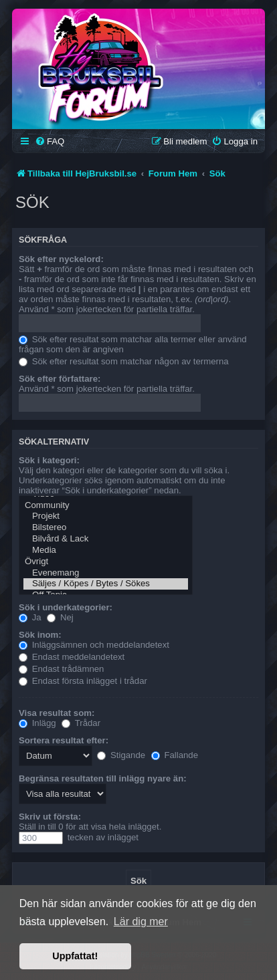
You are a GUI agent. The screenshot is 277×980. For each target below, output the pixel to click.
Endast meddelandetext (72, 657)
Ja (30, 617)
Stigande (121, 755)
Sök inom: (40, 635)
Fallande (175, 755)
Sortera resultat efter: (64, 740)
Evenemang (106, 573)
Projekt (106, 516)
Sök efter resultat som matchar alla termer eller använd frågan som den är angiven (133, 344)
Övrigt (106, 562)
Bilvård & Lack (106, 539)
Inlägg (37, 723)
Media (106, 550)
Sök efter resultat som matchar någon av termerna (124, 361)
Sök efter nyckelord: (61, 259)
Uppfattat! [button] (75, 956)
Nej (60, 617)
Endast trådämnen (61, 669)
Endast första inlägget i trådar (83, 681)
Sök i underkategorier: (66, 607)
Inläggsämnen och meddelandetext (94, 645)
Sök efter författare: (60, 379)
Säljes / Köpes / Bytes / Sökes (106, 584)
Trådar (81, 723)
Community (106, 506)
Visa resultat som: (57, 713)
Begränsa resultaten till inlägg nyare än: (103, 778)
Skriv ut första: (50, 817)
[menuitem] (50, 141)
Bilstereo (106, 528)
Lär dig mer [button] (141, 922)
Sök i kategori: (49, 460)
